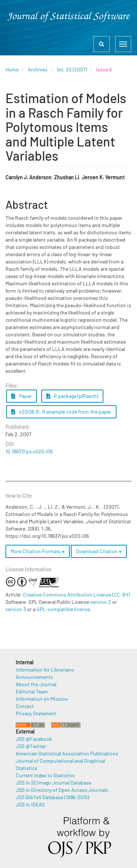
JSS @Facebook (34, 739)
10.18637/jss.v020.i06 (29, 451)
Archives (38, 69)
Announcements (34, 677)
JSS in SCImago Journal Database (54, 783)
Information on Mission (42, 699)
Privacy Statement (36, 713)
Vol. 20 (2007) (72, 69)
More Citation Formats (38, 551)
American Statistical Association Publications (67, 753)
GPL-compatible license (63, 609)
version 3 (16, 609)
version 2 (101, 602)
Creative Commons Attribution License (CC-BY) (77, 595)
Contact (25, 706)
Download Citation (99, 551)
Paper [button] (22, 396)
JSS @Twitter (31, 746)
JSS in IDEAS (30, 804)
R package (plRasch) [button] (73, 396)
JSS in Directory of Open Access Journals (62, 790)
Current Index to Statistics (45, 775)
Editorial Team (32, 691)
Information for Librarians (45, 670)
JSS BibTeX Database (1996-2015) (52, 797)
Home (12, 69)
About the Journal (36, 684)
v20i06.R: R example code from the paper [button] (61, 412)
